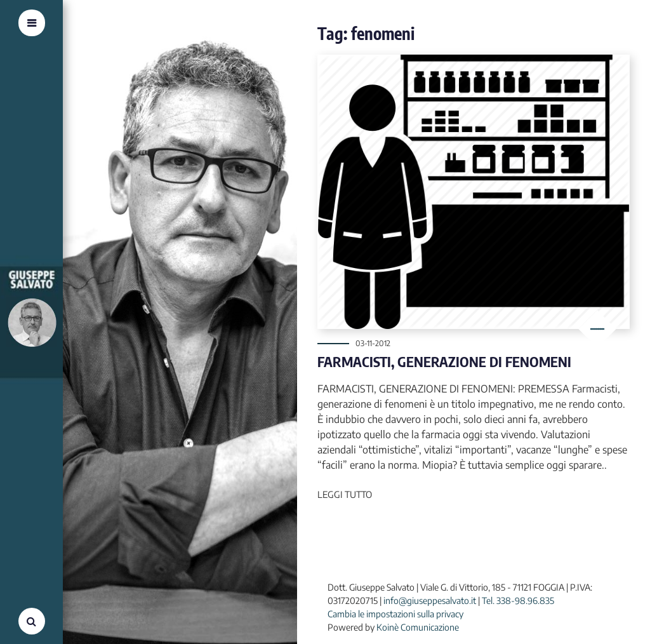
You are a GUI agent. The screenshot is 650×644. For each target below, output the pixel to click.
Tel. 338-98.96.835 (518, 600)
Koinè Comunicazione (418, 627)
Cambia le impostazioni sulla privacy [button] (395, 614)
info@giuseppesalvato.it (430, 600)
